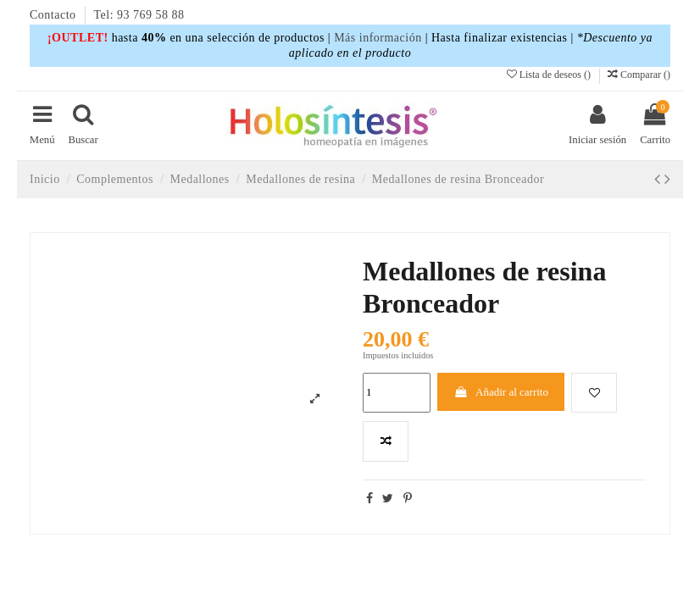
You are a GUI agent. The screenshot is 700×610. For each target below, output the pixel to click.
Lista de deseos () (550, 75)
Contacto (55, 15)
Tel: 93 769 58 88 (139, 15)
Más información (378, 38)
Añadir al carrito (501, 392)
